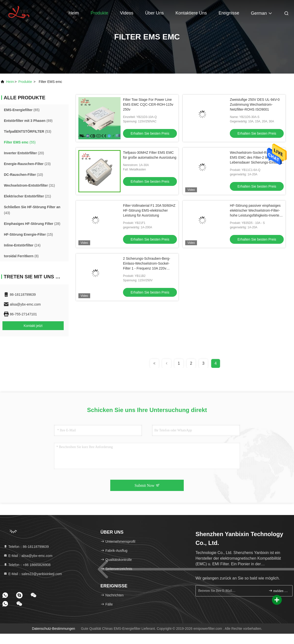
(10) (23, 175)
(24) (22, 245)
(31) (29, 185)
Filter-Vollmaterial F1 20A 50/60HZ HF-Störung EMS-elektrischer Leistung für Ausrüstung (149, 210)
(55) (20, 142)
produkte (25, 82)
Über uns (154, 13)
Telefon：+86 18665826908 (27, 565)
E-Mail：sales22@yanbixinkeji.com (33, 574)
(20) (24, 153)
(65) (22, 110)
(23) (27, 164)
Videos (127, 13)
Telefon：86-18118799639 (26, 547)
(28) (32, 224)
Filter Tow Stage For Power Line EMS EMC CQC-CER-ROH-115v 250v (148, 104)
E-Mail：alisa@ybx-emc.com (28, 556)
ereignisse (229, 13)
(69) (28, 121)
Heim (74, 13)
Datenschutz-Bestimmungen (53, 629)
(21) (27, 196)
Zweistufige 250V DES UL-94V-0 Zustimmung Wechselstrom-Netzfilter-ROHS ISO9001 (255, 104)
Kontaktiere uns (191, 13)
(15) (28, 234)
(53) (28, 131)
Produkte (99, 13)
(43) (32, 210)
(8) (21, 256)
